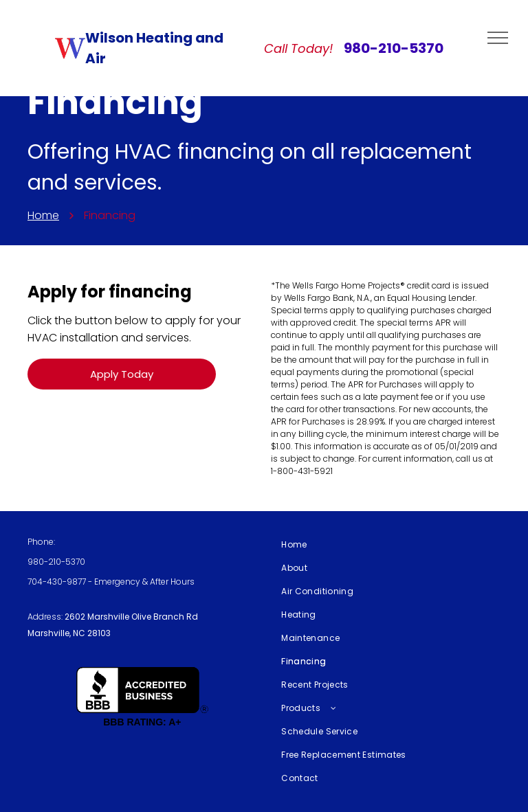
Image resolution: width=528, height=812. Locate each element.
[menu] (498, 38)
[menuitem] (386, 545)
